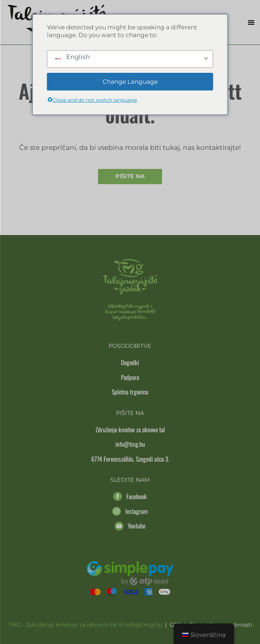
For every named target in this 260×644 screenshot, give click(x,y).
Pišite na (130, 176)
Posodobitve (130, 346)
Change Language (130, 82)
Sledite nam (130, 480)
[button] (251, 22)
